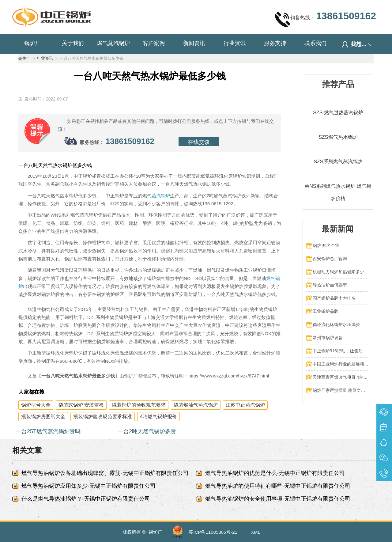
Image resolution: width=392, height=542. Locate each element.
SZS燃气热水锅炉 (338, 137)
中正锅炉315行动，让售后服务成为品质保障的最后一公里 (341, 351)
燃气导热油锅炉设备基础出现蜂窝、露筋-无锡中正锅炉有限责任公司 (105, 473)
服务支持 (275, 43)
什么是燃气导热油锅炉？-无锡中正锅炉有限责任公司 (86, 499)
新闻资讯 (194, 43)
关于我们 (73, 43)
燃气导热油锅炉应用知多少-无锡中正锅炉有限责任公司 (89, 486)
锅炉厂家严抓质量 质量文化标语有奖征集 (341, 390)
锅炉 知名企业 (326, 245)
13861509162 (130, 141)
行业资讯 (235, 43)
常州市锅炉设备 (328, 338)
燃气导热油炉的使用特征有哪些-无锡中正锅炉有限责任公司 (278, 486)
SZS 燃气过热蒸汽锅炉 (338, 113)
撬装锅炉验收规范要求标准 (103, 417)
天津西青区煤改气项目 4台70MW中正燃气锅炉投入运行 (341, 377)
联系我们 (315, 43)
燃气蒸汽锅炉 (113, 43)
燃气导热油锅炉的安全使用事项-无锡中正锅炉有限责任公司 (278, 499)
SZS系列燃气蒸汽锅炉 (338, 162)
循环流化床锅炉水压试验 (336, 324)
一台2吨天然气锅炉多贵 (147, 431)
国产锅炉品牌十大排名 (334, 298)
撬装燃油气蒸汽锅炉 (196, 405)
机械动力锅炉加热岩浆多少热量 (341, 272)
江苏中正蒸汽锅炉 (245, 405)
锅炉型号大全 (36, 405)
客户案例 (154, 43)
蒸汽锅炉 (161, 196)
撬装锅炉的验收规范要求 (139, 405)
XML (256, 532)
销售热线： (326, 19)
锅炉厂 (32, 43)
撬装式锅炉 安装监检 (81, 405)
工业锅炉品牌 (326, 311)
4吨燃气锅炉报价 (158, 417)
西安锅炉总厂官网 (330, 259)
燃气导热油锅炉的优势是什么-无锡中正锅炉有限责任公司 (275, 473)
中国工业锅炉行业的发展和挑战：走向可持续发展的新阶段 (341, 364)
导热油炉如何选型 (330, 285)
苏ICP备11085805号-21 (213, 532)
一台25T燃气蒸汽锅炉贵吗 (48, 431)
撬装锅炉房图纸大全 (43, 417)
